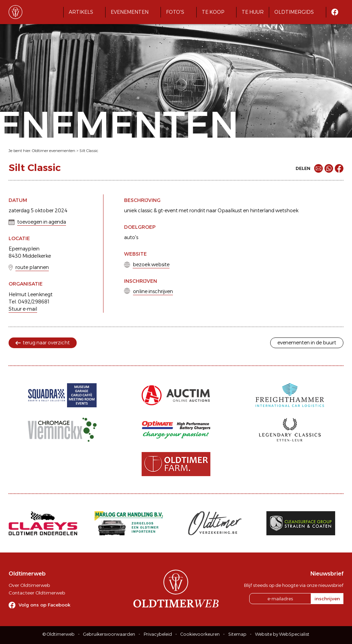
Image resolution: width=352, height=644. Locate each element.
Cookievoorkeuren (200, 634)
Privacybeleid (158, 634)
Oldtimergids (294, 12)
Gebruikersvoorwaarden (109, 634)
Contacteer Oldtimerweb (37, 593)
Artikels (81, 12)
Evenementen (130, 12)
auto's (131, 237)
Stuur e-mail (23, 309)
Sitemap (237, 634)
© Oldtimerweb (59, 634)
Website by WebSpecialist (282, 634)
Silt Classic (89, 151)
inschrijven (327, 599)
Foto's (175, 12)
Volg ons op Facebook (45, 605)
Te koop (213, 12)
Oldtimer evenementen (54, 151)
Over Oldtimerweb (29, 585)
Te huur (253, 12)
